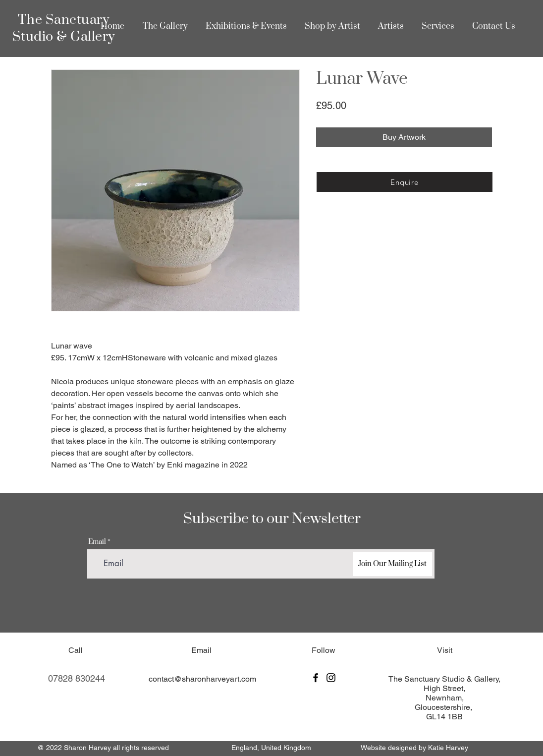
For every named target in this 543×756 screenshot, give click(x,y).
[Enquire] (405, 182)
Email (97, 542)
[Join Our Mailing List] (392, 564)
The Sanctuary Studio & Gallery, (444, 679)
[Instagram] (331, 678)
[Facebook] (316, 678)
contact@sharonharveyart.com (202, 679)
